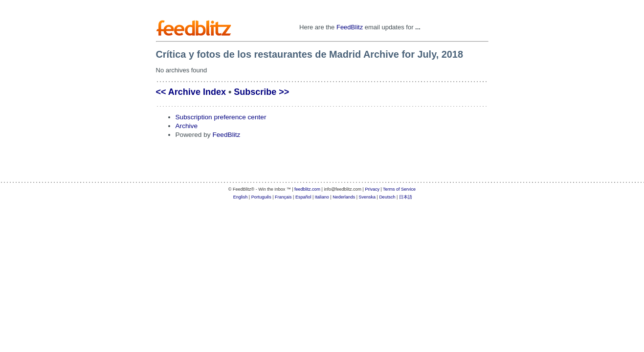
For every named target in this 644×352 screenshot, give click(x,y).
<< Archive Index (191, 92)
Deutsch (387, 197)
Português (261, 197)
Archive (187, 126)
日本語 (406, 197)
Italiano (322, 197)
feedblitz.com (307, 189)
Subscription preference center (221, 117)
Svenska (367, 197)
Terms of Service (399, 189)
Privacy (372, 189)
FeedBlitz (350, 27)
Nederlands (344, 197)
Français (283, 197)
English (241, 197)
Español (303, 197)
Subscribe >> (261, 92)
